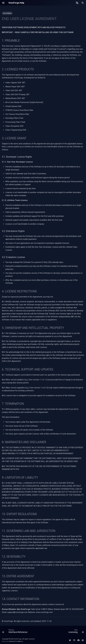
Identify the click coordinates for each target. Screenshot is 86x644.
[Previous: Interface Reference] (15, 632)
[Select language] (77, 3)
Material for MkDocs (16, 641)
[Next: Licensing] (76, 632)
